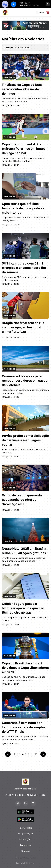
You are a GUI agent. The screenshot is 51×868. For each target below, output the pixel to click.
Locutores (26, 845)
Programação (26, 834)
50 (36, 754)
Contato (26, 851)
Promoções (25, 839)
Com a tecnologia (26, 863)
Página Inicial (25, 828)
